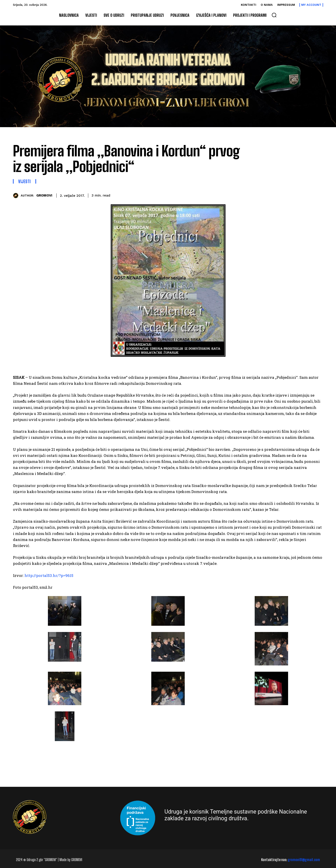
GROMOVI (44, 195)
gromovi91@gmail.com (304, 860)
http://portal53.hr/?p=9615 (49, 575)
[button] (274, 15)
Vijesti (25, 181)
